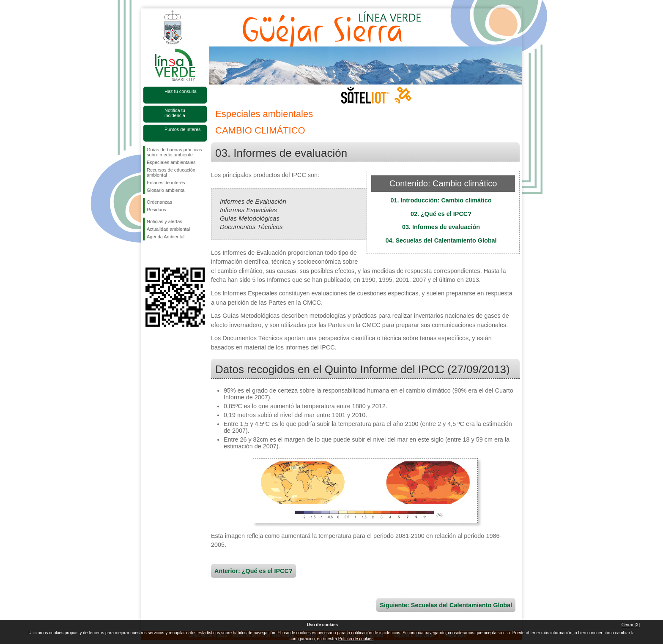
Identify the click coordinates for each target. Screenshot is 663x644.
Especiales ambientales (171, 162)
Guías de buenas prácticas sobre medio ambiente (174, 152)
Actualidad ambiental (168, 229)
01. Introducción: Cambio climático (441, 200)
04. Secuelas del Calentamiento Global (441, 240)
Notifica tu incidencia (175, 113)
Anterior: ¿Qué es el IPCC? (253, 571)
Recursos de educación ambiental (171, 172)
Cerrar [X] (631, 625)
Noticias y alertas (164, 221)
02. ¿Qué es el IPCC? (441, 214)
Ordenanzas (159, 202)
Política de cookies (356, 639)
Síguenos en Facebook (148, 254)
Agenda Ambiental (166, 237)
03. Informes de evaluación (441, 227)
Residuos (156, 210)
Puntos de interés (183, 129)
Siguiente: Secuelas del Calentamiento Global (446, 605)
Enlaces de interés (166, 183)
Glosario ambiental (166, 190)
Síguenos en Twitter (162, 254)
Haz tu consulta (181, 91)
